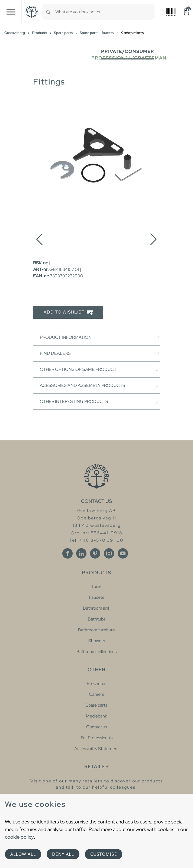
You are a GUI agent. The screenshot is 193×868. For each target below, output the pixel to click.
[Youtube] (123, 553)
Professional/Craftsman (129, 58)
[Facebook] (67, 553)
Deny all (63, 854)
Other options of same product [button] (100, 369)
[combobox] (105, 12)
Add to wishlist (68, 312)
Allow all (23, 854)
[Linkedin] (81, 553)
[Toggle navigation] (11, 12)
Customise (104, 854)
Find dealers (100, 353)
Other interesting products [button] (100, 401)
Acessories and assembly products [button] (100, 385)
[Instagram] (109, 553)
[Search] (49, 12)
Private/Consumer (128, 51)
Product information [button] (100, 337)
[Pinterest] (95, 553)
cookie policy (19, 837)
